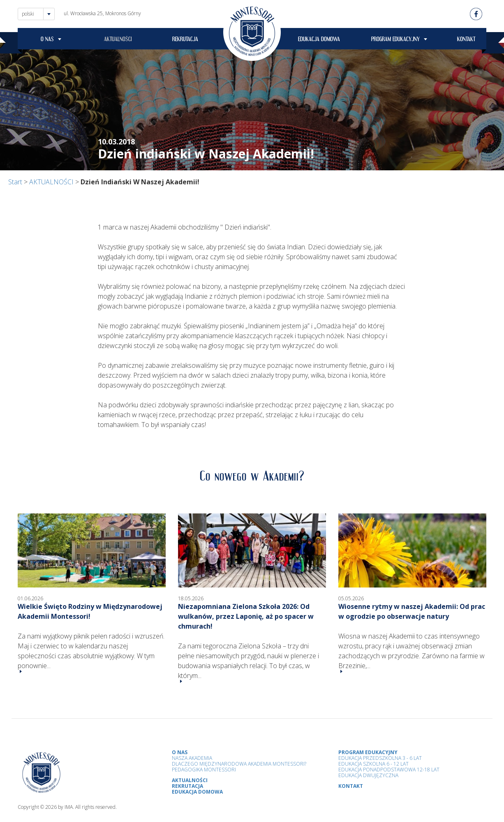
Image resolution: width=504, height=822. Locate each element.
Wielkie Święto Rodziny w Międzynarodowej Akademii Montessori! (90, 611)
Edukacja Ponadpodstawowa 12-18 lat (389, 770)
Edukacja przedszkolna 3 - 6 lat (380, 758)
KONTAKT (466, 40)
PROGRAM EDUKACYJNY (395, 40)
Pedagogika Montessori (204, 770)
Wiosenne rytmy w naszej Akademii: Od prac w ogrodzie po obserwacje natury (412, 611)
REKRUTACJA (185, 40)
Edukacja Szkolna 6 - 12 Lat (373, 764)
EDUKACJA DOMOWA (319, 40)
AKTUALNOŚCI (118, 40)
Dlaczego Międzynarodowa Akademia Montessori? (239, 764)
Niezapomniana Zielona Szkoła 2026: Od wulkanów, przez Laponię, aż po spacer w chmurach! (246, 616)
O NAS (47, 40)
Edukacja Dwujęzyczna (368, 775)
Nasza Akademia (192, 758)
